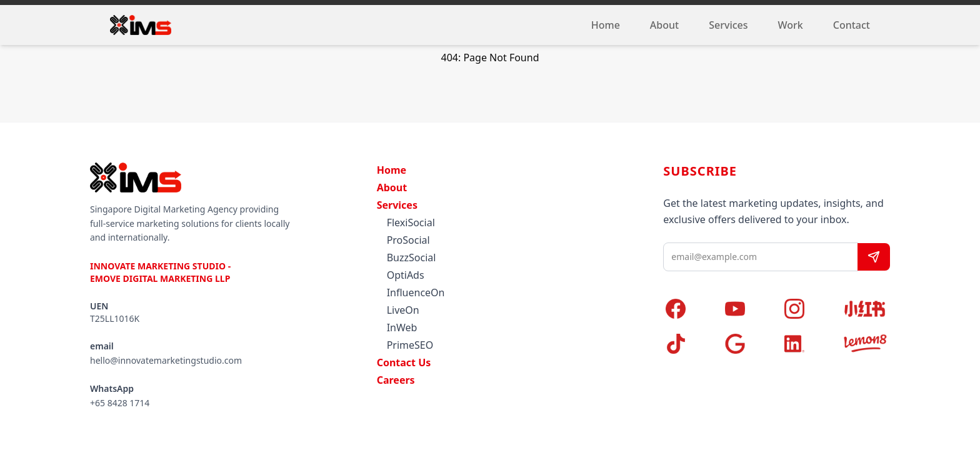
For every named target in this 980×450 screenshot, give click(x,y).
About (664, 25)
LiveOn (403, 310)
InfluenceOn (416, 292)
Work (791, 25)
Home (606, 25)
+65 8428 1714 (120, 403)
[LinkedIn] (807, 344)
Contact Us (404, 362)
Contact (852, 25)
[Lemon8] (865, 344)
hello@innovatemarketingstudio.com (166, 360)
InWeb (402, 327)
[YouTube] (747, 309)
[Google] (747, 344)
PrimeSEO (410, 345)
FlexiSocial (411, 222)
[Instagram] (807, 309)
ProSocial (408, 240)
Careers (396, 380)
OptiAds (406, 275)
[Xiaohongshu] (865, 309)
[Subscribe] (874, 257)
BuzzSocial (412, 257)
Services (728, 25)
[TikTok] (688, 344)
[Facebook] (688, 309)
